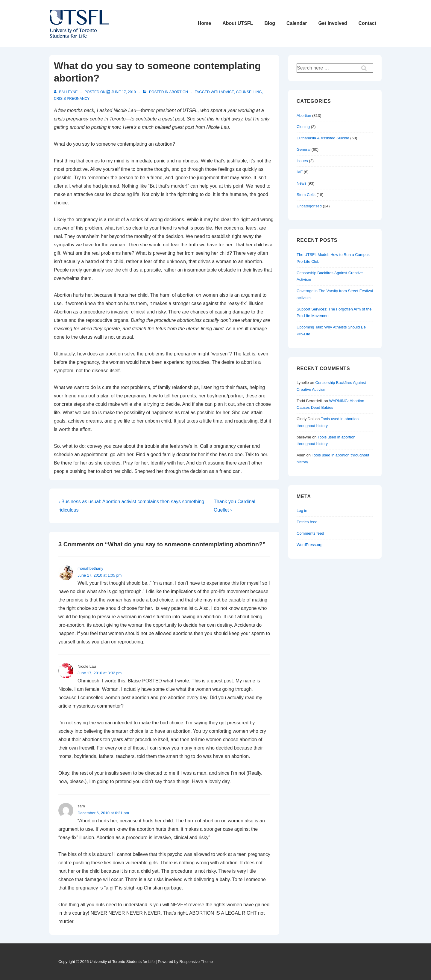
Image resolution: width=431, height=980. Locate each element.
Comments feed (310, 533)
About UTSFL (238, 23)
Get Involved (333, 23)
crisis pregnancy (72, 99)
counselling (249, 92)
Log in (302, 511)
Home (204, 23)
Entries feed (307, 522)
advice (227, 92)
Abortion (178, 92)
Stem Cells (306, 195)
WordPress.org (309, 545)
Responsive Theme (196, 962)
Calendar (297, 23)
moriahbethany (90, 568)
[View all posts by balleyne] (66, 92)
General (303, 149)
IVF (300, 172)
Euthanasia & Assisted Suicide (323, 138)
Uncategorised (309, 206)
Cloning (303, 127)
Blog (270, 23)
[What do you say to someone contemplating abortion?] (123, 92)
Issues (302, 161)
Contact (367, 23)
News (302, 183)
